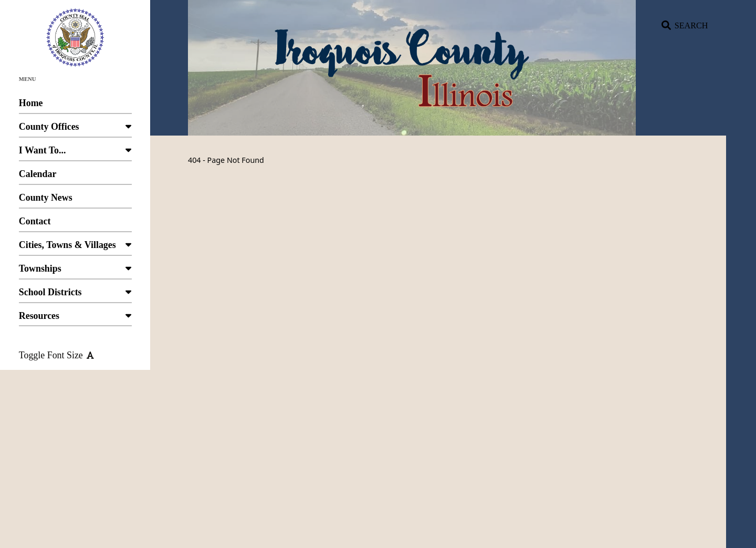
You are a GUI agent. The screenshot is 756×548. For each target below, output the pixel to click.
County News (75, 200)
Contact (75, 224)
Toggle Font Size (56, 355)
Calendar (75, 177)
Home (75, 106)
